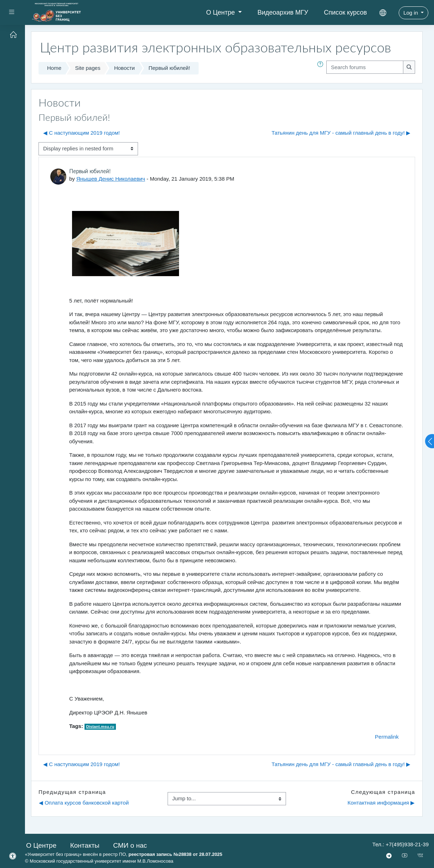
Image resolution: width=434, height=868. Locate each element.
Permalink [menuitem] (387, 737)
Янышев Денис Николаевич (111, 179)
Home (54, 68)
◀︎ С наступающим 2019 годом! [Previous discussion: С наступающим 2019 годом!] (81, 133)
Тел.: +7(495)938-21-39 (400, 844)
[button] (322, 68)
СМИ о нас (130, 845)
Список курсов (345, 12)
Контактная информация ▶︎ (381, 803)
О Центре (221, 12)
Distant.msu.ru (100, 727)
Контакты (85, 845)
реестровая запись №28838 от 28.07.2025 (175, 854)
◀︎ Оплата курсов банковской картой (84, 803)
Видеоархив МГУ (283, 12)
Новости (124, 68)
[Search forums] (365, 67)
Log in (411, 13)
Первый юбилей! (169, 68)
